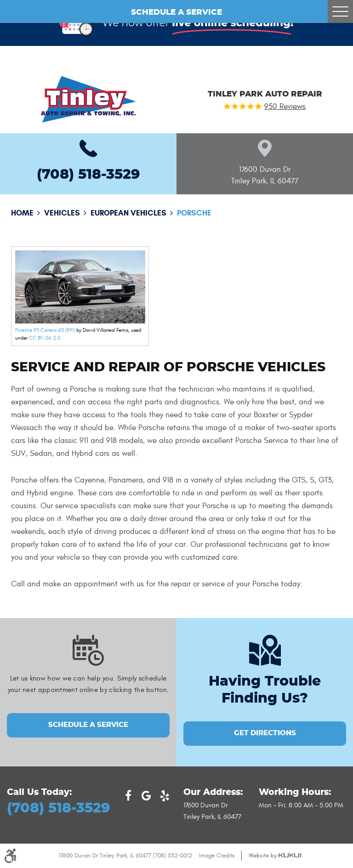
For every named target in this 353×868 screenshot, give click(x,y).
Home (22, 213)
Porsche (194, 213)
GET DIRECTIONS (265, 733)
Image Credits (217, 856)
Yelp (165, 796)
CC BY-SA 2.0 (45, 338)
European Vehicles (128, 213)
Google (147, 796)
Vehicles (62, 213)
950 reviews (285, 107)
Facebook (128, 796)
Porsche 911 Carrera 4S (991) (45, 330)
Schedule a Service (176, 12)
